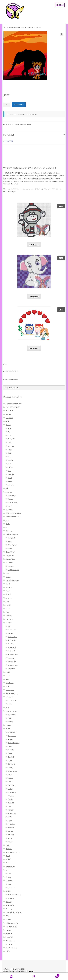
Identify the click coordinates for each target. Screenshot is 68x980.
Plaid (8, 845)
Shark (10, 478)
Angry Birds (12, 736)
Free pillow (12, 792)
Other (10, 820)
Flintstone (12, 785)
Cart (52, 975)
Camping (9, 531)
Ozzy (10, 549)
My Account (11, 976)
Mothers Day (13, 654)
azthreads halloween (13, 517)
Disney (8, 577)
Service (8, 877)
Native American (12, 693)
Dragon (11, 457)
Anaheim (11, 898)
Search (34, 976)
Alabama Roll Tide (14, 895)
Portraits (9, 849)
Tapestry (9, 909)
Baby (7, 520)
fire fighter (12, 715)
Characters (10, 556)
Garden (11, 799)
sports (10, 831)
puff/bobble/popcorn (13, 852)
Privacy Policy (8, 971)
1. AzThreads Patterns (14, 404)
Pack (7, 707)
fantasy (8, 598)
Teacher (11, 835)
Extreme (9, 587)
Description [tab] (9, 135)
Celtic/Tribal (10, 552)
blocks (10, 753)
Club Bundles (10, 559)
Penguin (11, 474)
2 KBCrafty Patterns (19, 124)
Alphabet (9, 414)
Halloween (12, 640)
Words (10, 838)
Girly (10, 806)
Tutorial (9, 919)
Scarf (8, 863)
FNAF (10, 789)
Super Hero (10, 905)
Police (10, 722)
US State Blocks (14, 570)
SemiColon (12, 888)
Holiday (8, 623)
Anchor (11, 873)
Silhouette (9, 881)
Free (7, 612)
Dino (10, 775)
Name (10, 944)
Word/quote (10, 941)
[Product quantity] (7, 105)
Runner (8, 859)
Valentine (11, 669)
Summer (9, 902)
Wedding (9, 937)
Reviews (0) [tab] (8, 141)
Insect (8, 676)
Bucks (8, 524)
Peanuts (9, 725)
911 (9, 626)
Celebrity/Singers (12, 534)
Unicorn (11, 485)
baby (10, 746)
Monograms (10, 690)
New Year (11, 658)
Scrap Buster (10, 866)
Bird (10, 435)
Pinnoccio (11, 824)
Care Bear (12, 764)
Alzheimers (12, 495)
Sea (7, 870)
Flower (8, 605)
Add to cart (19, 105)
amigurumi (9, 418)
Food (8, 608)
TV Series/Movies (12, 923)
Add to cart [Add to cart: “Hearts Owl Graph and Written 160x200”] (34, 348)
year (12, 796)
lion (9, 471)
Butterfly (11, 439)
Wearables (10, 934)
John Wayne (12, 545)
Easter (10, 633)
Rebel (8, 856)
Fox (9, 464)
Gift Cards (9, 619)
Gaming (8, 616)
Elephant (11, 460)
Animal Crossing (14, 743)
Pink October (13, 503)
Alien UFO (9, 411)
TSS (7, 916)
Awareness (10, 492)
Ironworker (12, 700)
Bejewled (11, 750)
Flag (7, 601)
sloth (10, 481)
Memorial (11, 651)
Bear (10, 428)
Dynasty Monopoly (12, 580)
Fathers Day (12, 637)
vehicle (8, 930)
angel (8, 421)
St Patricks (12, 662)
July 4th (11, 644)
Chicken (11, 446)
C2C (7, 527)
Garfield (11, 803)
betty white (12, 538)
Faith (8, 591)
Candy (10, 760)
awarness (9, 510)
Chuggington (13, 771)
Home (8, 27)
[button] (61, 34)
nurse (10, 704)
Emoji (8, 584)
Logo (8, 686)
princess (11, 828)
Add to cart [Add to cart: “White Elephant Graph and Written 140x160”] (34, 296)
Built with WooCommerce (25, 971)
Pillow (8, 729)
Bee (9, 432)
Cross (8, 573)
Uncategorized (11, 927)
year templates (11, 948)
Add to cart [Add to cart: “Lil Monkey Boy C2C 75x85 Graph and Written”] (34, 245)
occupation (10, 697)
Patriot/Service (11, 711)
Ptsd (10, 506)
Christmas (12, 630)
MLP (10, 817)
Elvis (10, 541)
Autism (11, 499)
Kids (7, 679)
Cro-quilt (9, 563)
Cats (10, 442)
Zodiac (10, 842)
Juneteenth (12, 647)
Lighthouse (10, 683)
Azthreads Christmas (13, 513)
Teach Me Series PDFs (13, 912)
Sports (8, 891)
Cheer (10, 768)
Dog (10, 453)
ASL (7, 488)
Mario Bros (12, 813)
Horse (10, 467)
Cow (10, 450)
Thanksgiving (13, 665)
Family (8, 594)
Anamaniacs (12, 732)
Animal (14, 27)
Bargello (11, 566)
